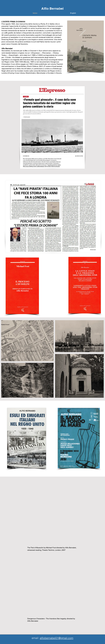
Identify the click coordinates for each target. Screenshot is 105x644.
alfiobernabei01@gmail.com (57, 638)
